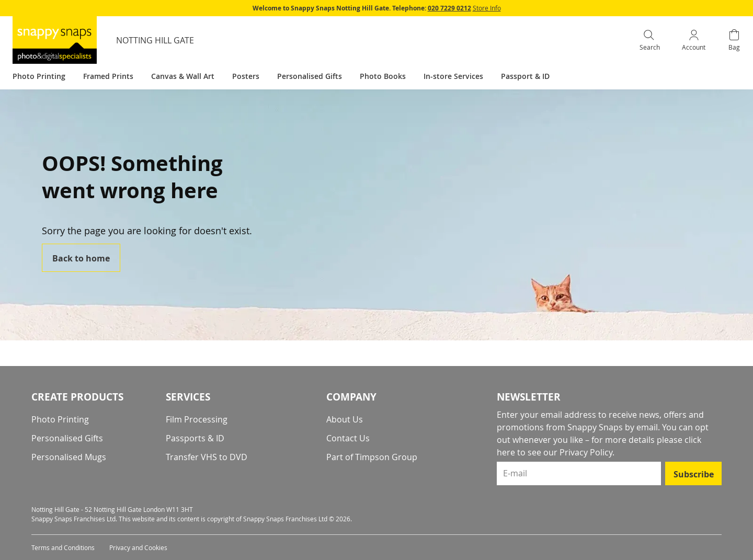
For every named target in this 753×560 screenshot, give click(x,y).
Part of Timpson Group (372, 457)
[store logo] (55, 40)
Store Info (487, 8)
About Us (345, 419)
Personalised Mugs (69, 457)
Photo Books (383, 76)
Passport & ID (525, 76)
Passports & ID (195, 438)
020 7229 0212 (449, 8)
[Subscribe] (693, 473)
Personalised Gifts (67, 438)
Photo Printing (60, 419)
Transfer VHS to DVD (207, 457)
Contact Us (348, 438)
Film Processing (197, 419)
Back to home (81, 258)
